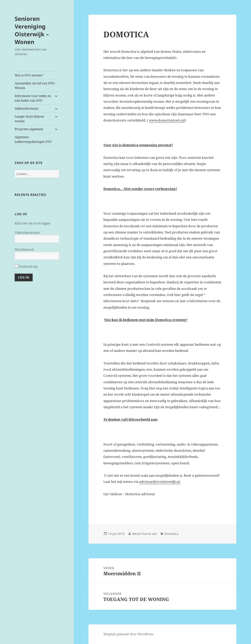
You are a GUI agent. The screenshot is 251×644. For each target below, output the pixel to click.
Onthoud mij (26, 267)
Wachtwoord (24, 250)
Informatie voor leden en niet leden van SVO (33, 98)
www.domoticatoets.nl (167, 120)
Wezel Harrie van (145, 534)
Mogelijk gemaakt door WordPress (128, 634)
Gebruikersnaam (27, 233)
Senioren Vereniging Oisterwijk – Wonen (32, 30)
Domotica (172, 534)
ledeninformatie (26, 108)
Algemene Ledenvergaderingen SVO (33, 139)
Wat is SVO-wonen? (29, 75)
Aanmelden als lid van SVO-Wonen (35, 86)
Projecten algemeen (29, 129)
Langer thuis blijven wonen (29, 119)
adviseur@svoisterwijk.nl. (160, 482)
